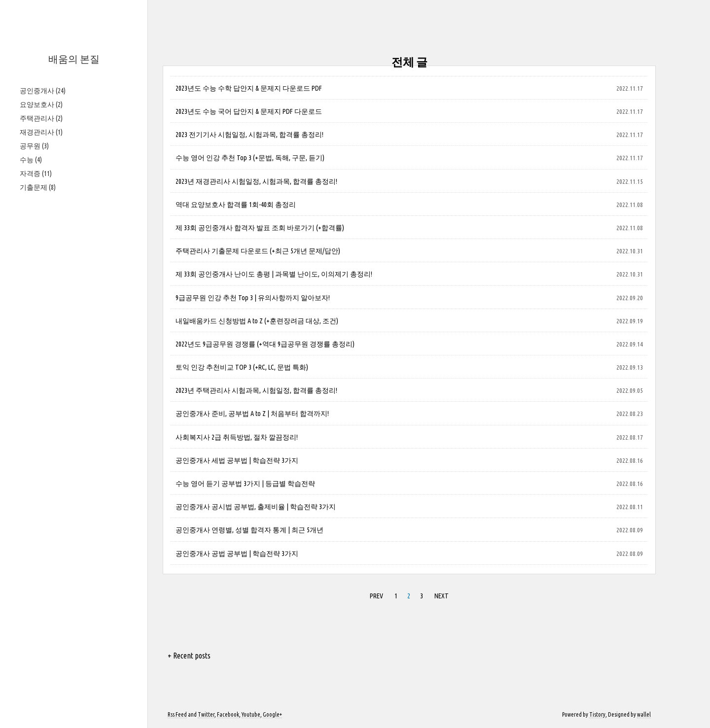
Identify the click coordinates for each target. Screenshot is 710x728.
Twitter (206, 714)
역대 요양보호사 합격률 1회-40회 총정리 (236, 205)
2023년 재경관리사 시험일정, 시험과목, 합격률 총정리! (256, 181)
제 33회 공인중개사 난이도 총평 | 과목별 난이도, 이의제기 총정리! (274, 274)
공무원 (34, 146)
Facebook (228, 714)
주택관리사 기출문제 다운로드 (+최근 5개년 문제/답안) (258, 251)
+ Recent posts (189, 656)
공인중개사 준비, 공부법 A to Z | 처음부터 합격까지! (252, 414)
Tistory (597, 714)
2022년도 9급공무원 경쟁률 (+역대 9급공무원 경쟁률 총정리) (265, 344)
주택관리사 (41, 118)
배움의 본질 (74, 59)
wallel (644, 714)
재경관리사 (41, 132)
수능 (31, 160)
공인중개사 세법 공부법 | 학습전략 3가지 (237, 460)
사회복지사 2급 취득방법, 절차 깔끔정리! (237, 437)
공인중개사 (43, 91)
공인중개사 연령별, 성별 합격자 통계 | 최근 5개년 (249, 530)
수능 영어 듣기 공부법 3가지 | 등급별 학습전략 (245, 484)
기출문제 (38, 187)
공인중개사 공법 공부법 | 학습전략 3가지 (237, 554)
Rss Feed (177, 714)
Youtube (251, 714)
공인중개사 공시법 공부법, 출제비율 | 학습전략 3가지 (256, 507)
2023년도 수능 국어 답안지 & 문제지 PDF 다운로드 (249, 111)
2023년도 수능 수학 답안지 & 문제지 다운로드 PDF (249, 88)
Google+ (272, 714)
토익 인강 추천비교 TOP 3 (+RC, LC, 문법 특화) (242, 367)
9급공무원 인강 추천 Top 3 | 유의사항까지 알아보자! (253, 298)
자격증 (36, 173)
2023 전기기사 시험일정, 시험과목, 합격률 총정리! (249, 135)
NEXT (442, 596)
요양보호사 (41, 104)
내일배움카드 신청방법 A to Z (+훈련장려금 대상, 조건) (257, 321)
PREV (376, 596)
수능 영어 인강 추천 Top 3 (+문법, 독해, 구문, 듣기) (250, 158)
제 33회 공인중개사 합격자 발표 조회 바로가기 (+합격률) (260, 228)
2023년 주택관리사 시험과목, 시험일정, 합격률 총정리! (256, 390)
